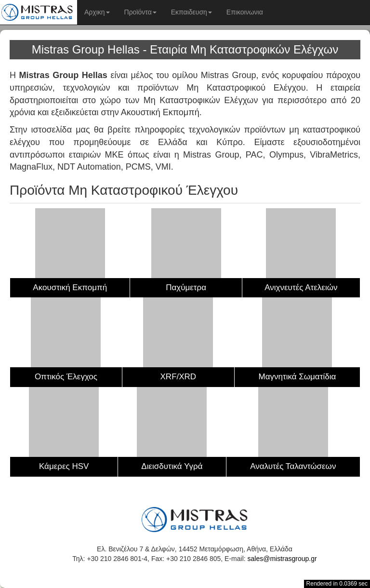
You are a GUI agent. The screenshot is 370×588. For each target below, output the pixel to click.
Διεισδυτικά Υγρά (172, 466)
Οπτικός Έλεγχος (66, 377)
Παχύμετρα (186, 287)
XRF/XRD (178, 377)
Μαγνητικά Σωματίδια (297, 377)
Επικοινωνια (245, 12)
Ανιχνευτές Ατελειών (301, 287)
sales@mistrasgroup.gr (282, 559)
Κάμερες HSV (64, 466)
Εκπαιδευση (192, 12)
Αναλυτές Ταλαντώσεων (293, 466)
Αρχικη (97, 12)
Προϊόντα (140, 12)
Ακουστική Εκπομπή (70, 287)
